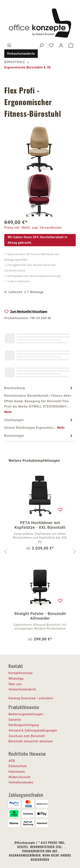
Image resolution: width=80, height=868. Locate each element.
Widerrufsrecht (20, 777)
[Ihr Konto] (61, 45)
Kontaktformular (21, 673)
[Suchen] (41, 45)
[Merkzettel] (51, 45)
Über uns (15, 684)
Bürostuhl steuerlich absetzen (31, 741)
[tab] (39, 400)
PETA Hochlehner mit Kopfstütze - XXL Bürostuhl (40, 525)
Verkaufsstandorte (21, 54)
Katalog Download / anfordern (31, 698)
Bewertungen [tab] (39, 436)
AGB (12, 761)
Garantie (15, 720)
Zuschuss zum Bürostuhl (27, 736)
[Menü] (9, 45)
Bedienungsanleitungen (26, 714)
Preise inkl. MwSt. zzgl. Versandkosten (33, 228)
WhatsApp (16, 679)
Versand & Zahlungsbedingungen (33, 730)
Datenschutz (18, 766)
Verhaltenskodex (21, 782)
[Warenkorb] (71, 45)
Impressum (17, 772)
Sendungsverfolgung (24, 725)
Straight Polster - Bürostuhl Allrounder (40, 616)
